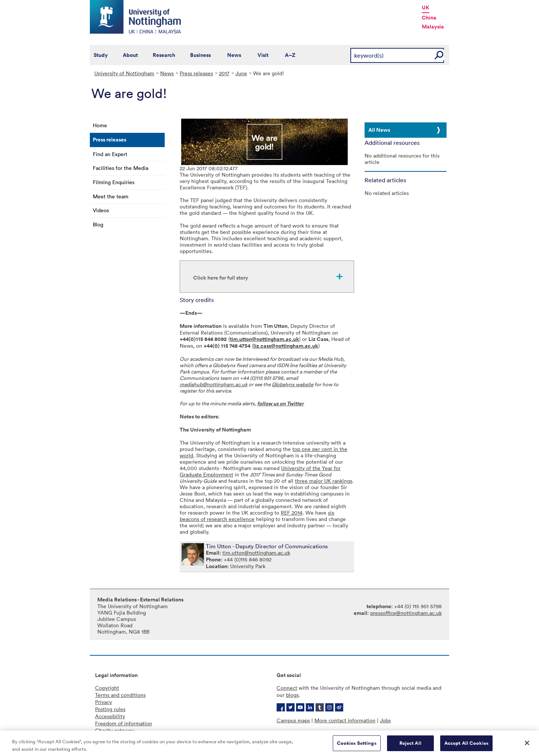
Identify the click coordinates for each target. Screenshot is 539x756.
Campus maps (293, 720)
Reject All (410, 746)
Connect (287, 688)
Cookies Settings (357, 746)
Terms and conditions (120, 695)
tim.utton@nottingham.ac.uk (264, 339)
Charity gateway (115, 730)
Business (200, 55)
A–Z (290, 55)
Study (101, 55)
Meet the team (111, 196)
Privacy (103, 702)
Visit (263, 55)
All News (379, 130)
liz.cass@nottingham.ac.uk (286, 346)
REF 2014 (292, 513)
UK (426, 7)
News (234, 55)
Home (100, 125)
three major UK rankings (324, 481)
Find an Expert (110, 154)
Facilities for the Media (121, 168)
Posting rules (110, 709)
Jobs (385, 720)
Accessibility (110, 716)
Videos (101, 210)
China (429, 18)
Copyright (107, 688)
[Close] (527, 746)
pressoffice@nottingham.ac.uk (406, 613)
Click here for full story (221, 278)
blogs (292, 695)
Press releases (196, 73)
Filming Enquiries (114, 182)
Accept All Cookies (466, 746)
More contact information (345, 720)
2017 (224, 73)
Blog (98, 224)
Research (164, 55)
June (241, 73)
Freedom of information (124, 723)
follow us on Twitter (280, 403)
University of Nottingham (124, 73)
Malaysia (433, 27)
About (130, 55)
